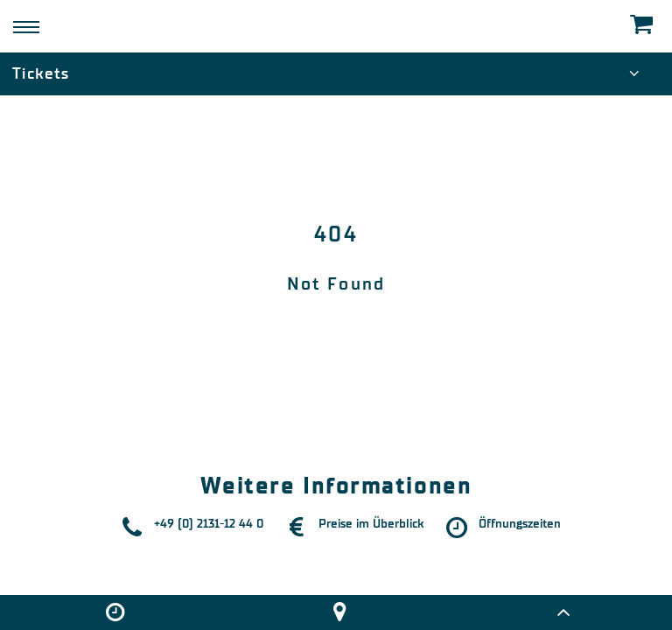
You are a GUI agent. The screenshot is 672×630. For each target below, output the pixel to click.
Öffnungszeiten (520, 524)
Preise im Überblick (371, 524)
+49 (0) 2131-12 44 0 (209, 524)
